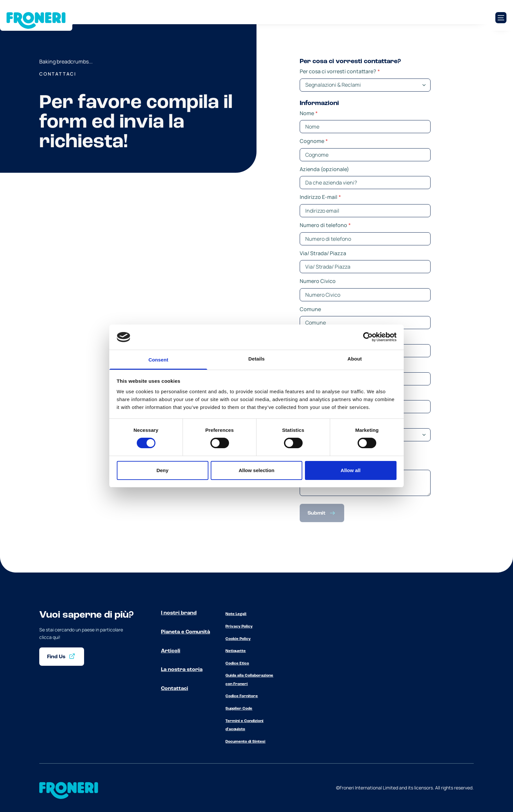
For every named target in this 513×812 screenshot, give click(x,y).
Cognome (314, 141)
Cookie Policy (238, 639)
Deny (162, 470)
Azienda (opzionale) (324, 169)
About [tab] (355, 359)
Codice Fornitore (242, 696)
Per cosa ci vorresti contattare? (340, 71)
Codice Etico (237, 663)
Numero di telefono (325, 225)
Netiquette (236, 651)
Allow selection (256, 470)
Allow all (351, 470)
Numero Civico (318, 281)
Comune (310, 309)
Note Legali (236, 614)
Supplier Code (239, 709)
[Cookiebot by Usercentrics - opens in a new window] (368, 337)
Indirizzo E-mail (320, 197)
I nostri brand (179, 613)
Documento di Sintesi (245, 742)
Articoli (171, 651)
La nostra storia (182, 670)
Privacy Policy (239, 627)
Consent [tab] (159, 360)
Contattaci (175, 689)
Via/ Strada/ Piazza (323, 253)
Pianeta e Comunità (186, 632)
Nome (309, 113)
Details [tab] (256, 359)
